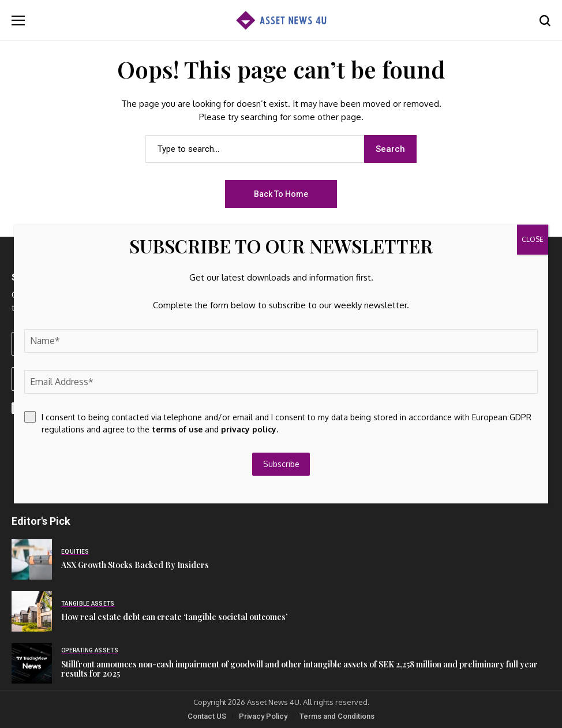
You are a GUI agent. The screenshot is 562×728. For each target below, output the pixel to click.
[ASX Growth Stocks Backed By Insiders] (32, 559)
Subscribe (281, 464)
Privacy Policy (263, 716)
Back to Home (281, 194)
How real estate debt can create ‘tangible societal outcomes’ (174, 617)
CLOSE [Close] (533, 239)
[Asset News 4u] (281, 20)
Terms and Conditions (337, 716)
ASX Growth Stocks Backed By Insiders (135, 565)
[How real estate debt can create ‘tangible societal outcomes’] (32, 611)
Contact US (207, 716)
